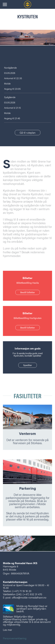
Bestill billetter (28, 292)
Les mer (7, 630)
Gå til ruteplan (28, 133)
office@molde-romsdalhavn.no (29, 597)
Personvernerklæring (15, 638)
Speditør (28, 365)
